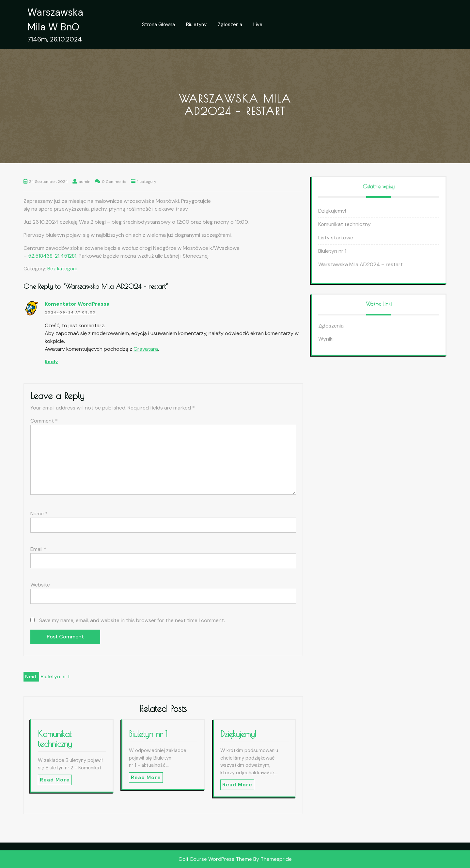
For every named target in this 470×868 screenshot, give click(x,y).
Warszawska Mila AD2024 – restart (360, 264)
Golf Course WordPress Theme (215, 859)
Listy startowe (336, 238)
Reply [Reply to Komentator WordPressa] (51, 362)
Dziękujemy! (238, 734)
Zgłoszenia (230, 24)
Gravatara (146, 349)
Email (38, 549)
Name (39, 514)
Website (40, 585)
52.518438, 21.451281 (52, 256)
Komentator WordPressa (77, 304)
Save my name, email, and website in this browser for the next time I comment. (132, 620)
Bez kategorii (62, 269)
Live (258, 24)
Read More (55, 780)
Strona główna (158, 24)
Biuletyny (196, 24)
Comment (44, 421)
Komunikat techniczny (55, 739)
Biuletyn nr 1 (148, 734)
